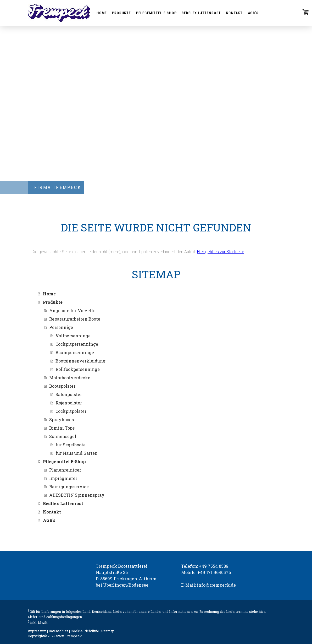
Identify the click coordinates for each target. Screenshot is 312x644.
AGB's (253, 13)
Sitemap (108, 631)
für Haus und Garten (77, 453)
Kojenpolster (69, 403)
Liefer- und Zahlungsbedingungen (55, 617)
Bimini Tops (62, 428)
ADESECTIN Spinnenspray (77, 495)
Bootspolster (62, 386)
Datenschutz (58, 631)
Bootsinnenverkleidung (80, 361)
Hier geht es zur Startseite (221, 252)
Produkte (121, 13)
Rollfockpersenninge (78, 369)
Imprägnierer (63, 478)
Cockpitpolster (71, 411)
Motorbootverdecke (70, 378)
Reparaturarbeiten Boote (75, 319)
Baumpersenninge (75, 352)
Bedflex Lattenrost (201, 13)
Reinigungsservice (69, 487)
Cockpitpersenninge (77, 344)
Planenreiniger (65, 470)
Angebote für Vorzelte (72, 310)
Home (102, 13)
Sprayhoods (62, 420)
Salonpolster (69, 394)
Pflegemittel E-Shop (156, 13)
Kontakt (234, 13)
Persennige (61, 327)
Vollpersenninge (73, 336)
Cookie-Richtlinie (85, 631)
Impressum (37, 631)
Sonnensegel (63, 436)
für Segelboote (71, 445)
